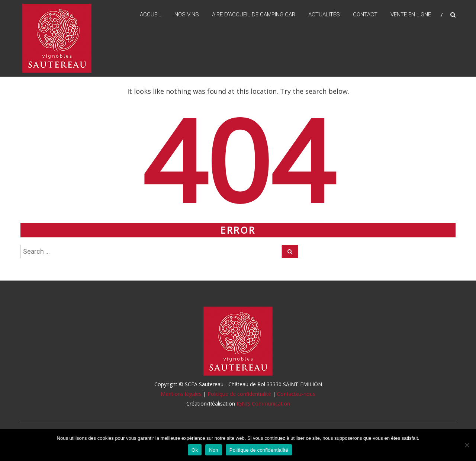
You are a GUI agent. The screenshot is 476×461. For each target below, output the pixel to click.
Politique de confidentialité (239, 394)
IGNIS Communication (263, 404)
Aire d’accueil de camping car (254, 15)
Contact (365, 15)
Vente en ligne (411, 15)
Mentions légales (181, 394)
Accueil (151, 15)
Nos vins (187, 15)
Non (214, 450)
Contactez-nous (296, 394)
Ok (195, 450)
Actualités (324, 15)
